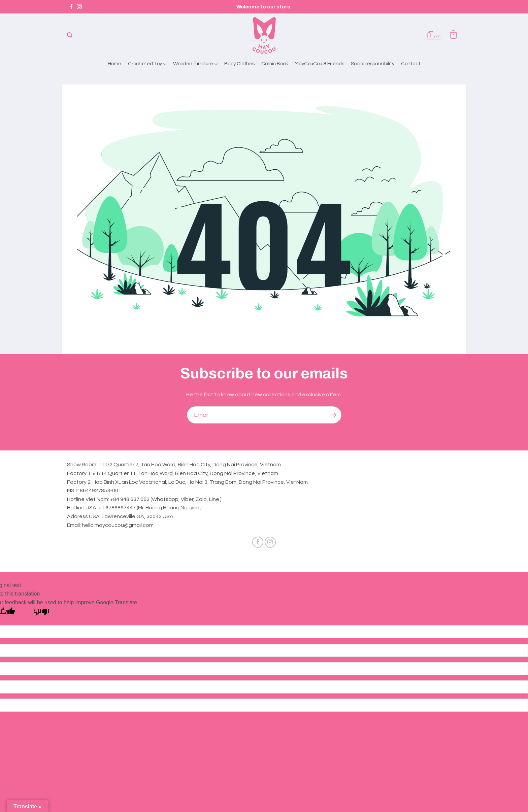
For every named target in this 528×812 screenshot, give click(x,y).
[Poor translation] (42, 614)
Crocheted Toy (147, 64)
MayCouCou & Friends (319, 64)
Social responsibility (373, 64)
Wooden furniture (195, 64)
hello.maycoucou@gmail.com (118, 525)
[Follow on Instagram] (79, 7)
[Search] (70, 35)
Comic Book (275, 64)
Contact (411, 64)
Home (114, 64)
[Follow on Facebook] (71, 7)
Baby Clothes (239, 64)
